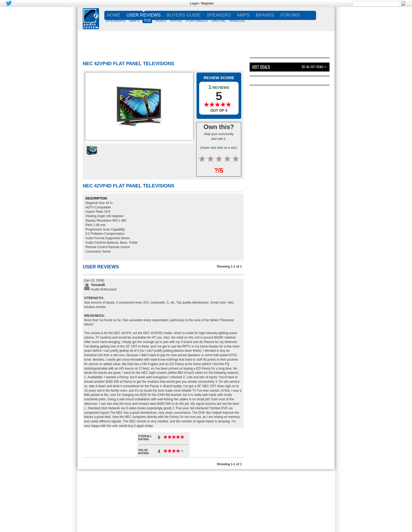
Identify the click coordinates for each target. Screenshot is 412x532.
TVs (147, 21)
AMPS (135, 21)
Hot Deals (261, 67)
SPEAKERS (115, 21)
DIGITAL (218, 21)
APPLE (176, 21)
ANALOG (237, 21)
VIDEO (161, 21)
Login (194, 3)
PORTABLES (197, 21)
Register (208, 3)
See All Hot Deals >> (314, 67)
